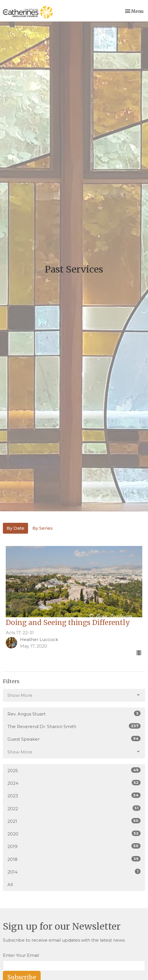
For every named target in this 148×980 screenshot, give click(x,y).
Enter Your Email (21, 955)
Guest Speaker (74, 739)
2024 (74, 783)
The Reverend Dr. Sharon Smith (74, 726)
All (10, 885)
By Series (43, 528)
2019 (74, 846)
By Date (15, 528)
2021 (74, 821)
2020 (74, 834)
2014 (74, 872)
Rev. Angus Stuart (74, 714)
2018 (74, 859)
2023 (74, 795)
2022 (74, 808)
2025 (74, 770)
